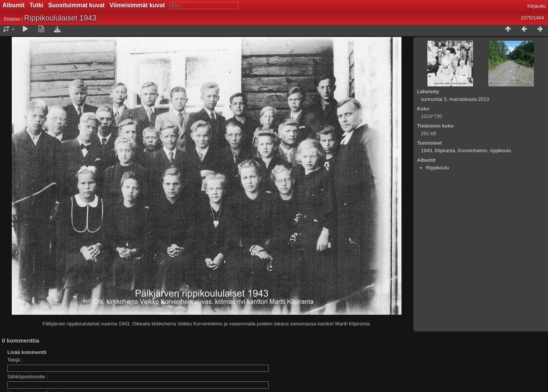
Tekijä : (15, 360)
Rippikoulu (437, 168)
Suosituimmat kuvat (76, 5)
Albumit (14, 5)
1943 (426, 151)
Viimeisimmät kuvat (137, 5)
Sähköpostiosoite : (27, 377)
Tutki (37, 5)
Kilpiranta (445, 151)
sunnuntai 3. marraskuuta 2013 (455, 99)
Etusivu (12, 19)
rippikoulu (500, 151)
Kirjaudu (537, 6)
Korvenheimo (473, 151)
